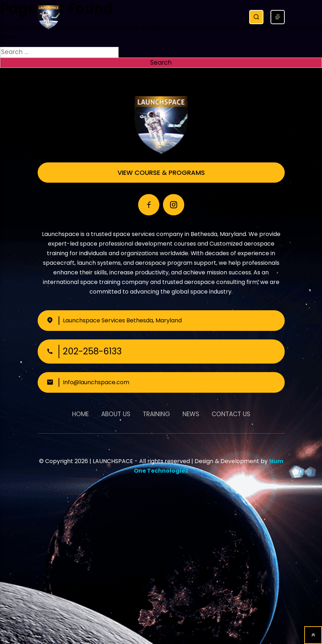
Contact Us (231, 414)
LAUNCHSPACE (113, 461)
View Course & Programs (161, 173)
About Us (116, 414)
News (191, 414)
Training (156, 414)
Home (80, 414)
